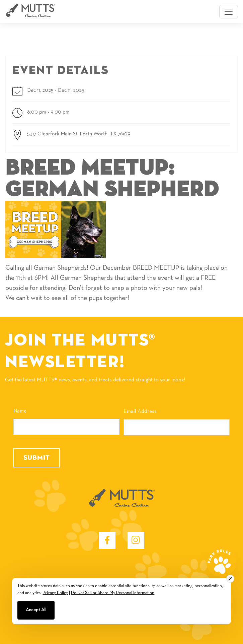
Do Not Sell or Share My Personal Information (113, 593)
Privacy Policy (55, 593)
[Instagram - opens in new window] (136, 540)
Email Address (140, 411)
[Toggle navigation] (229, 12)
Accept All (36, 610)
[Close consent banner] (230, 579)
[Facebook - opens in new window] (107, 540)
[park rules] (221, 562)
